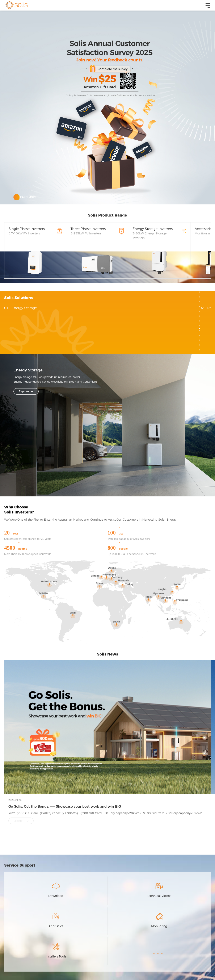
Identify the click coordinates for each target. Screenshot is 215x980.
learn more (28, 197)
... (159, 951)
